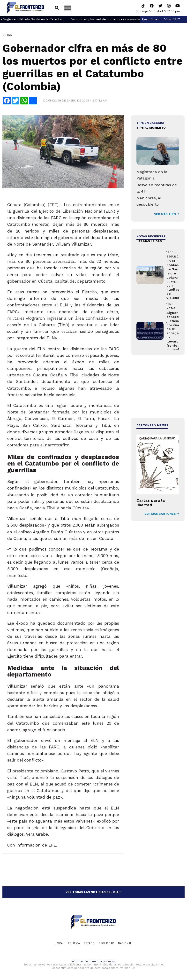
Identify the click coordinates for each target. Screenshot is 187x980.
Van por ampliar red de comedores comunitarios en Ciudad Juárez (128, 19)
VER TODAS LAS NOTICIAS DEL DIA (94, 892)
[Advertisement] (158, 387)
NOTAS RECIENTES (151, 236)
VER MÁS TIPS (167, 214)
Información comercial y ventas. (93, 962)
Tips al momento (151, 128)
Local (60, 943)
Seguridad (106, 943)
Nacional (125, 943)
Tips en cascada (150, 123)
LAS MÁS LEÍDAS (149, 241)
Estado (89, 943)
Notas (7, 35)
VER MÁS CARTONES (162, 514)
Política (74, 943)
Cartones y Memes (152, 426)
